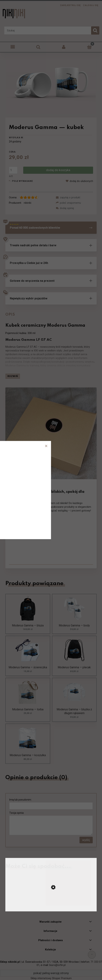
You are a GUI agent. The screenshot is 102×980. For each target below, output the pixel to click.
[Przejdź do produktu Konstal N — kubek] (51, 907)
